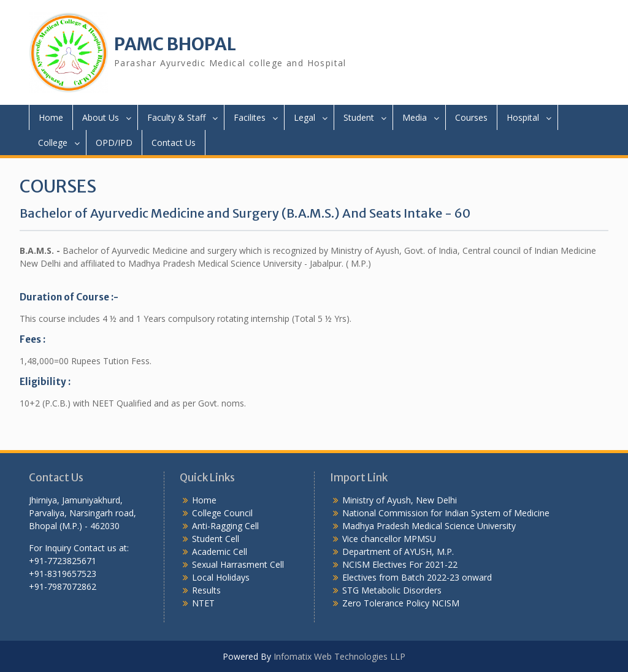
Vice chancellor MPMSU (389, 539)
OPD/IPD (114, 143)
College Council (222, 513)
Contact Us (174, 143)
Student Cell (216, 539)
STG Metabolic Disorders (392, 590)
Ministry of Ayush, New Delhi (400, 500)
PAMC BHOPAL (175, 44)
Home (51, 117)
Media (415, 117)
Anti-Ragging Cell (225, 526)
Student (359, 117)
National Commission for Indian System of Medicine (446, 513)
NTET (203, 603)
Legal (304, 117)
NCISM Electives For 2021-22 (400, 564)
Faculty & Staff (176, 117)
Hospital (523, 117)
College (53, 143)
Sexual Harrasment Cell (238, 564)
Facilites (250, 117)
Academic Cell (220, 552)
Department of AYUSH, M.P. (398, 552)
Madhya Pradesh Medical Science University (429, 526)
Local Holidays (221, 577)
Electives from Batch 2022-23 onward (417, 577)
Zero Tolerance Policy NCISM (401, 603)
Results (206, 590)
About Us (101, 117)
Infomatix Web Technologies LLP (339, 656)
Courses (471, 117)
